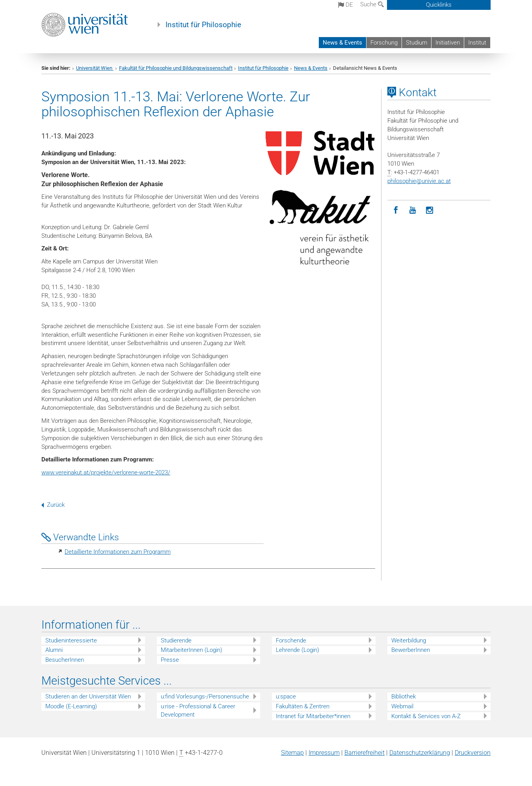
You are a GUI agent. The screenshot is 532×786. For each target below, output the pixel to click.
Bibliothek (404, 696)
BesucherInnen (65, 660)
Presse (170, 660)
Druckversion (473, 753)
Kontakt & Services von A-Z (426, 716)
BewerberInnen (411, 650)
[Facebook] (396, 210)
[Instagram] (430, 210)
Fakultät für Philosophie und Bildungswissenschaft (176, 68)
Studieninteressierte (71, 640)
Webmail (402, 706)
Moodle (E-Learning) (71, 706)
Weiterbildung (409, 640)
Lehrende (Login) (298, 650)
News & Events (342, 43)
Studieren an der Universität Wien (88, 696)
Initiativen (448, 43)
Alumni (54, 650)
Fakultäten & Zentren (303, 706)
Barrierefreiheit (365, 753)
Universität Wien (95, 68)
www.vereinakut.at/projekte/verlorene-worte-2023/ (106, 472)
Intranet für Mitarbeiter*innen (313, 716)
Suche (372, 4)
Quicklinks (439, 5)
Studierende (176, 640)
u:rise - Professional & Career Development (198, 710)
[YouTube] (413, 210)
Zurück (53, 505)
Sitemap (292, 753)
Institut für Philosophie (203, 25)
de (346, 5)
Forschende (291, 640)
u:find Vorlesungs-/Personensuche (205, 696)
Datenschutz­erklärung (420, 753)
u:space (286, 696)
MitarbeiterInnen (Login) (192, 650)
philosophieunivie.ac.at (419, 181)
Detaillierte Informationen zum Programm (118, 552)
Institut (477, 43)
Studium (417, 43)
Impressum (324, 753)
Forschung (384, 43)
